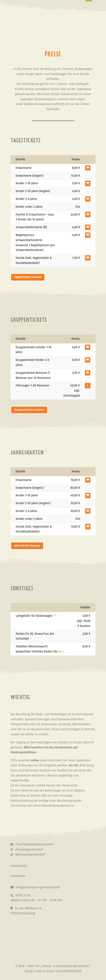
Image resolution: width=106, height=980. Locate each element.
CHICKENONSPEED (70, 971)
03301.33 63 (20, 895)
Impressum (18, 876)
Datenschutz (19, 866)
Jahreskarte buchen (27, 546)
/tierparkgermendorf (27, 850)
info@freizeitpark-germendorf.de (35, 887)
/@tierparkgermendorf (28, 855)
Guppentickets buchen (29, 410)
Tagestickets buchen (28, 277)
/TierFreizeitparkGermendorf (32, 844)
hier (61, 652)
